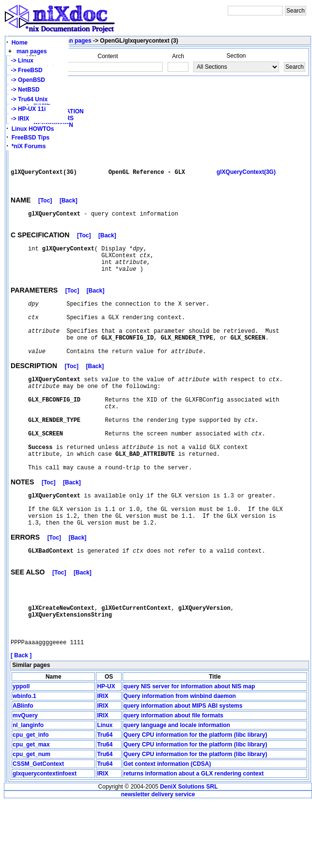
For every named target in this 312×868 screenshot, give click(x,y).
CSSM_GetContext (38, 830)
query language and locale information (177, 791)
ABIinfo (23, 772)
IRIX (102, 762)
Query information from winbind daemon (180, 762)
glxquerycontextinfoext (45, 839)
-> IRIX (18, 119)
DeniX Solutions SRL (189, 852)
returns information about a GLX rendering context (194, 839)
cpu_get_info (31, 801)
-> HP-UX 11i (27, 109)
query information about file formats (173, 781)
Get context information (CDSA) (167, 830)
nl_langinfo (28, 791)
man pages (32, 51)
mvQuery (25, 781)
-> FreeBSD (25, 70)
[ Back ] (21, 721)
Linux (105, 791)
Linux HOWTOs (33, 129)
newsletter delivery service (158, 860)
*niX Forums (29, 146)
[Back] (69, 206)
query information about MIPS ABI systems (183, 772)
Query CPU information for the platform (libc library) (195, 801)
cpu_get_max (31, 810)
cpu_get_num (31, 820)
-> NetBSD (24, 90)
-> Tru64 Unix (28, 99)
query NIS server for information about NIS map (189, 752)
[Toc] (45, 206)
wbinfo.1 (24, 762)
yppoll (21, 752)
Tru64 (105, 801)
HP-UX (106, 752)
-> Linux (21, 61)
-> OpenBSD (26, 80)
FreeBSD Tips (31, 138)
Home (20, 43)
